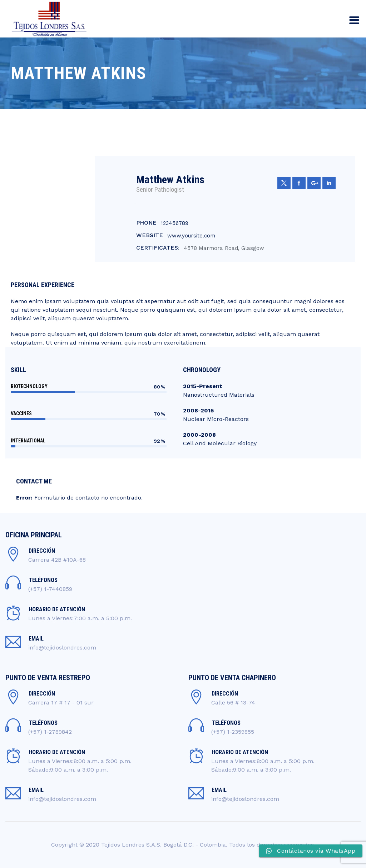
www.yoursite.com (191, 236)
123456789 (175, 223)
